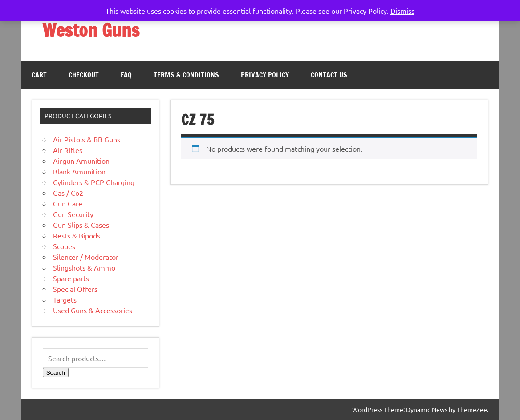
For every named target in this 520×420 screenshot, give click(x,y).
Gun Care (68, 203)
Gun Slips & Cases (81, 225)
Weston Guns (91, 30)
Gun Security (73, 214)
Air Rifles (68, 150)
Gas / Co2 (68, 193)
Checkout (84, 75)
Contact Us (329, 75)
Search (56, 373)
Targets (65, 299)
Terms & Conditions (186, 75)
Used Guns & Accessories (93, 310)
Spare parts (71, 278)
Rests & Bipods (77, 235)
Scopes (64, 246)
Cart (39, 75)
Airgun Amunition (81, 161)
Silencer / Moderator (86, 257)
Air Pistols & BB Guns (87, 139)
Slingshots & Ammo (84, 267)
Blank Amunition (79, 171)
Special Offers (75, 289)
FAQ (126, 75)
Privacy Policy (265, 75)
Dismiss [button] (402, 11)
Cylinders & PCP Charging (94, 182)
